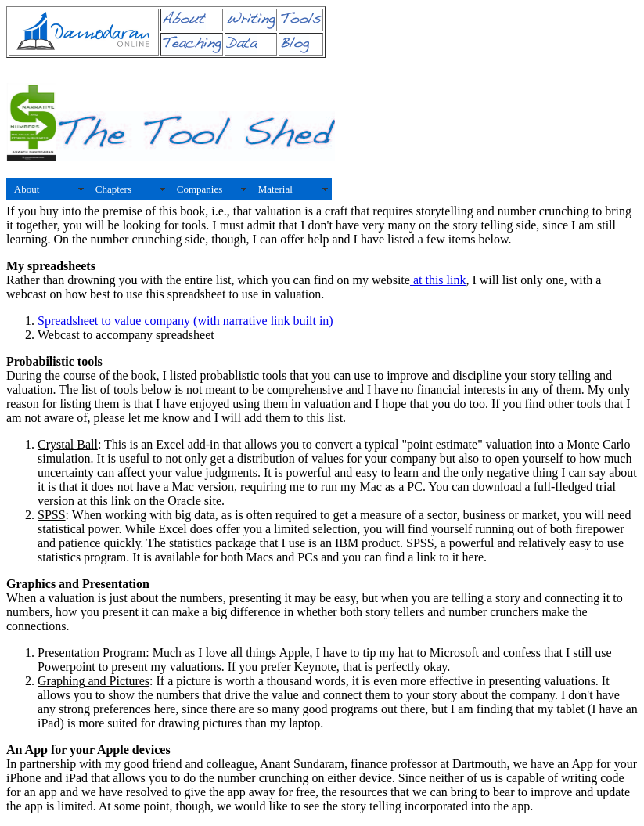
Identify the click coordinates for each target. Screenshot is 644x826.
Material (275, 189)
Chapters (113, 189)
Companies (200, 189)
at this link (438, 280)
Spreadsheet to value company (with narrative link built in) (185, 321)
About (27, 189)
